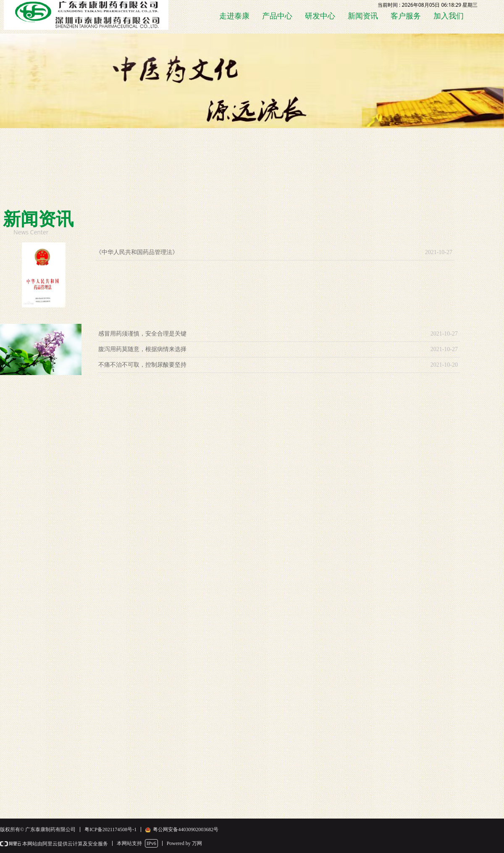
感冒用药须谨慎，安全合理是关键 (142, 334)
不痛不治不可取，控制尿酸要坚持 (142, 365)
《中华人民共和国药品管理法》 (137, 252)
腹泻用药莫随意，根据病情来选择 (142, 349)
